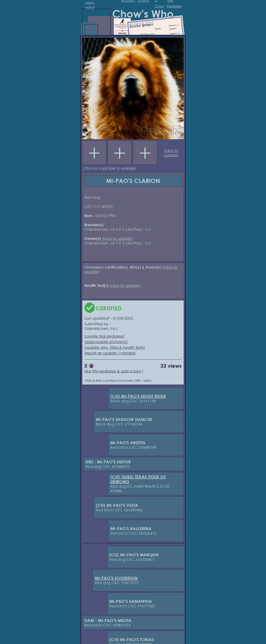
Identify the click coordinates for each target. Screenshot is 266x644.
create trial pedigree (104, 336)
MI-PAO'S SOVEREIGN (116, 578)
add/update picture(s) (106, 342)
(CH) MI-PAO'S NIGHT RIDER (138, 396)
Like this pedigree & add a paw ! (114, 371)
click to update (171, 153)
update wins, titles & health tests (115, 347)
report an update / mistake (110, 353)
